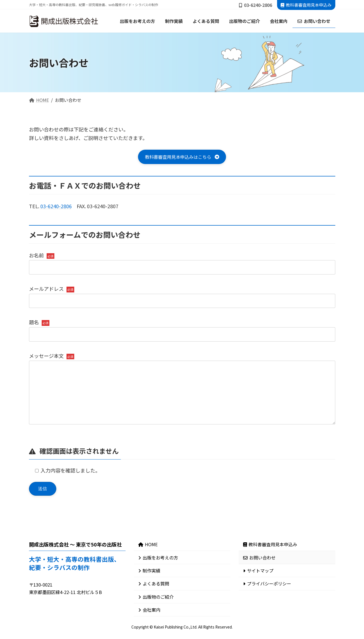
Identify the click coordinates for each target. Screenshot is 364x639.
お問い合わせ (259, 571)
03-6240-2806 (56, 207)
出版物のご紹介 (156, 611)
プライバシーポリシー (267, 598)
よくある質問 (154, 598)
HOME (148, 558)
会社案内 (149, 624)
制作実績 (149, 584)
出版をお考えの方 (158, 571)
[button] (182, 158)
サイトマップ (258, 584)
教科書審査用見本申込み (306, 5)
